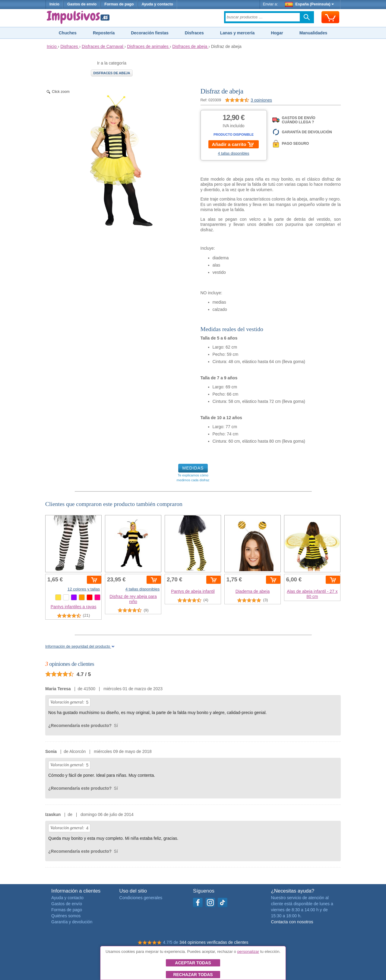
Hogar (277, 33)
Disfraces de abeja (112, 73)
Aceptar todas (193, 963)
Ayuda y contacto (157, 4)
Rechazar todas (193, 975)
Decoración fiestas (150, 33)
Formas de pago (119, 4)
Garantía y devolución (72, 922)
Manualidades (313, 33)
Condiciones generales (141, 898)
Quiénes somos (66, 916)
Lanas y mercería (237, 33)
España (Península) (310, 4)
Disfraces (194, 33)
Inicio (54, 4)
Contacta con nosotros (292, 922)
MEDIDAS (193, 468)
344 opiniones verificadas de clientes (214, 942)
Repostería (104, 33)
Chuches (68, 33)
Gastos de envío (82, 4)
